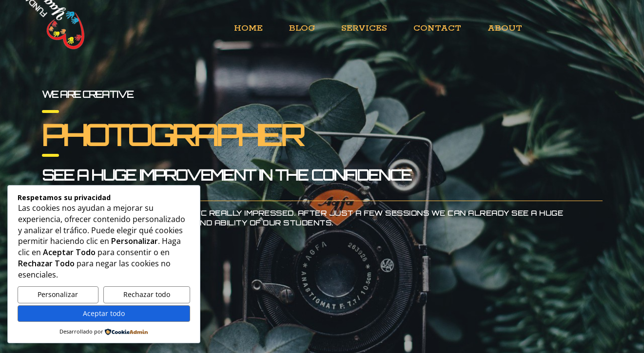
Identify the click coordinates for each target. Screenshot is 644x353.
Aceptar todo (104, 313)
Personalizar (58, 294)
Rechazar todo (147, 294)
